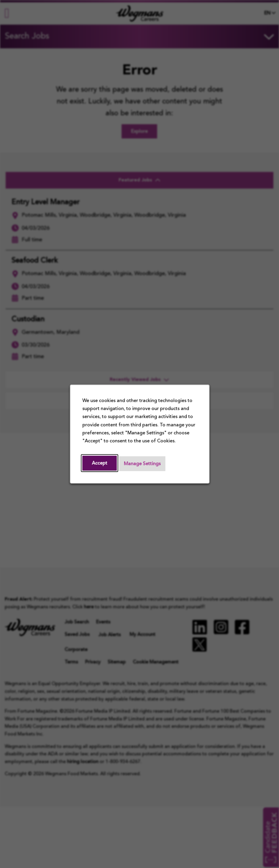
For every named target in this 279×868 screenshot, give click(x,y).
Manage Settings (142, 464)
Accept (99, 463)
